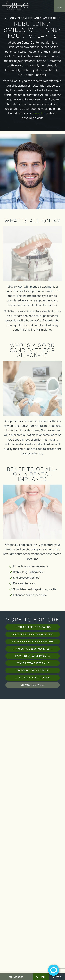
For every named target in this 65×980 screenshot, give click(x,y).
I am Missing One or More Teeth (32, 649)
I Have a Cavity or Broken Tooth (32, 641)
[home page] (15, 6)
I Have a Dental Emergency (32, 678)
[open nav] (60, 6)
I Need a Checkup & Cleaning (33, 627)
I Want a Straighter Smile (32, 663)
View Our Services (33, 685)
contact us (39, 113)
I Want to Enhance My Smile (33, 656)
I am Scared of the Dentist (32, 670)
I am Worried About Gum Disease (33, 634)
